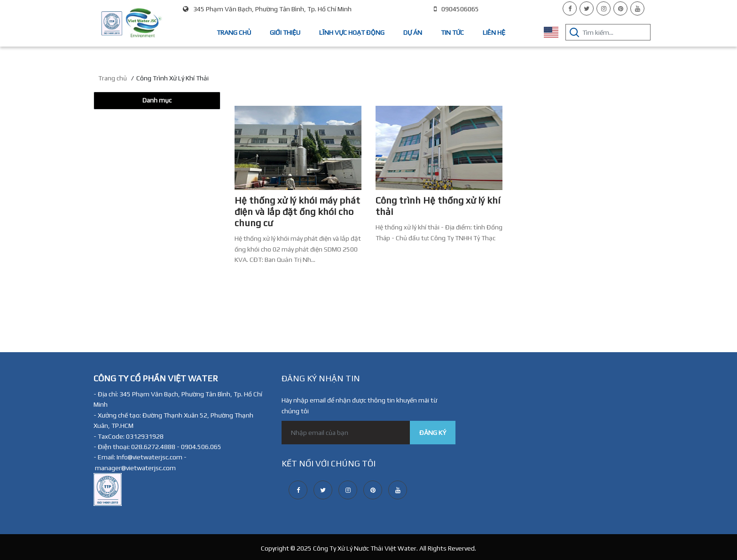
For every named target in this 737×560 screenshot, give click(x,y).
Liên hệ (494, 32)
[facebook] (570, 8)
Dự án (413, 32)
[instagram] (604, 8)
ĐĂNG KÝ (433, 433)
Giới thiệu (285, 32)
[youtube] (637, 8)
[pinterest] (620, 8)
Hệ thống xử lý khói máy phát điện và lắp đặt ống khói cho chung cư (297, 211)
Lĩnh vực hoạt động (352, 32)
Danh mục (157, 100)
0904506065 (456, 9)
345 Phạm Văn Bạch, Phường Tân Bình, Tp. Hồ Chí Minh (267, 9)
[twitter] (587, 8)
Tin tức (452, 32)
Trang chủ (234, 32)
